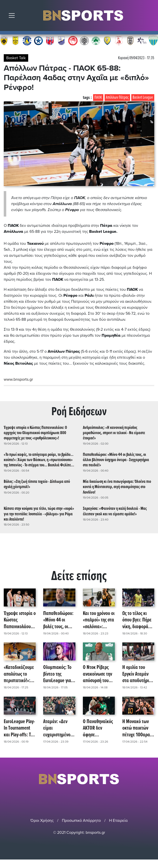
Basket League (143, 98)
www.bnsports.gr (18, 379)
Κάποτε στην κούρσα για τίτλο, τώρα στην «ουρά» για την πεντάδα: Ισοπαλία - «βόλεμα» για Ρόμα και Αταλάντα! (39, 514)
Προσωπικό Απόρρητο (81, 821)
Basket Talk (16, 58)
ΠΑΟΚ (98, 98)
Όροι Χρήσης (42, 821)
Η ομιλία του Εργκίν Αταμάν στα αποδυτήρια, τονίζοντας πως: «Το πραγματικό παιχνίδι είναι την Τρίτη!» (138, 674)
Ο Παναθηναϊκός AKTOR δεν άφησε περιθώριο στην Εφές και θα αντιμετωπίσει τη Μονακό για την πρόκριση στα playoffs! (98, 728)
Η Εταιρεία (118, 821)
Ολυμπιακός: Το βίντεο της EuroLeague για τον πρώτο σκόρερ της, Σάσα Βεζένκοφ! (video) (59, 674)
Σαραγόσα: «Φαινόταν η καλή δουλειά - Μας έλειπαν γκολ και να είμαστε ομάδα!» (115, 511)
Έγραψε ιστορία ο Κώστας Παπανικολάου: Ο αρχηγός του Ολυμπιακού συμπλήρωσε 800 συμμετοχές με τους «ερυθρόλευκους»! (35, 433)
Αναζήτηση (151, 17)
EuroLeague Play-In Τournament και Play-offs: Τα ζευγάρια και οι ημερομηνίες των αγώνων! (19, 728)
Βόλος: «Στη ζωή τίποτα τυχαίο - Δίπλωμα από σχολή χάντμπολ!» (37, 484)
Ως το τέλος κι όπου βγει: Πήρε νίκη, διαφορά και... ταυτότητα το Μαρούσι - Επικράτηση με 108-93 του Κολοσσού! (137, 620)
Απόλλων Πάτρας (117, 98)
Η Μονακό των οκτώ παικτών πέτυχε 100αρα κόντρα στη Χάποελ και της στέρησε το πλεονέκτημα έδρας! (136, 728)
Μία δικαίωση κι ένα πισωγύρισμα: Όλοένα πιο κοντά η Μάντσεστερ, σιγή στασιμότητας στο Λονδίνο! (117, 487)
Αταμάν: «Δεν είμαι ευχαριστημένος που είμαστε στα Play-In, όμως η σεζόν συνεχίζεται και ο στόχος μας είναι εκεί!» (59, 728)
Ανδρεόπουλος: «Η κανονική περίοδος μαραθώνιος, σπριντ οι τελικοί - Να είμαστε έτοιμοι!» (114, 433)
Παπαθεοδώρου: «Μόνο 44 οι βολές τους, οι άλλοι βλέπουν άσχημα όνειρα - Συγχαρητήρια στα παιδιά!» (116, 460)
